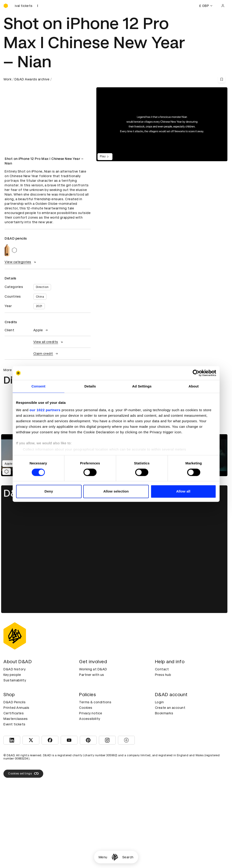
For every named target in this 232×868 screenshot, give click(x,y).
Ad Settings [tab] (142, 386)
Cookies (86, 708)
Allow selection (116, 491)
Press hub (163, 675)
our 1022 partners (45, 410)
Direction (42, 287)
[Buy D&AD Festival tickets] (26, 6)
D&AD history (14, 669)
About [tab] (194, 386)
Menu (103, 857)
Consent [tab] (39, 386)
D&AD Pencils (14, 702)
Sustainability (15, 680)
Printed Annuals (16, 708)
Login (159, 702)
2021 (39, 306)
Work (7, 79)
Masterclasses (16, 719)
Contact (162, 669)
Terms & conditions (95, 702)
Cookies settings (23, 774)
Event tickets (14, 724)
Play (105, 157)
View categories (21, 262)
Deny (49, 491)
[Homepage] (115, 857)
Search (128, 857)
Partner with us (92, 675)
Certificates (14, 713)
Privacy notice (91, 713)
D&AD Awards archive (32, 79)
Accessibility (90, 719)
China (40, 297)
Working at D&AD (93, 669)
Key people (12, 675)
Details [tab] (90, 386)
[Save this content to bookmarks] (222, 79)
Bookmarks (164, 713)
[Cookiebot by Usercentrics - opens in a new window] (196, 373)
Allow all (183, 491)
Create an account (170, 708)
